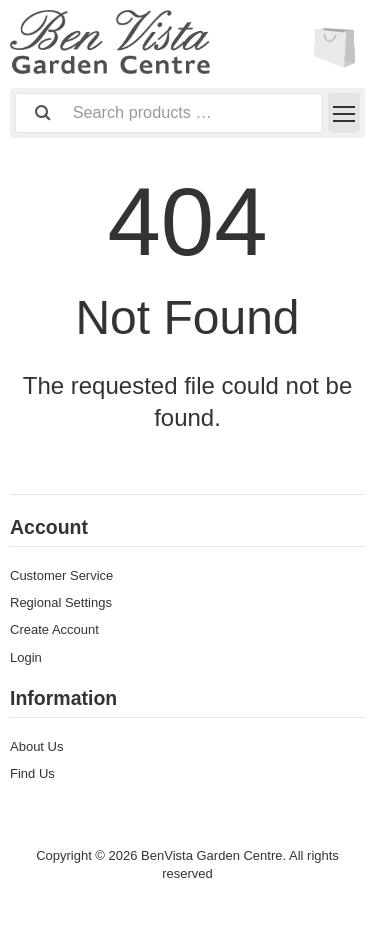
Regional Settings (61, 602)
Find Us (32, 773)
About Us (36, 746)
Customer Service (61, 575)
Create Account (54, 629)
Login (26, 657)
